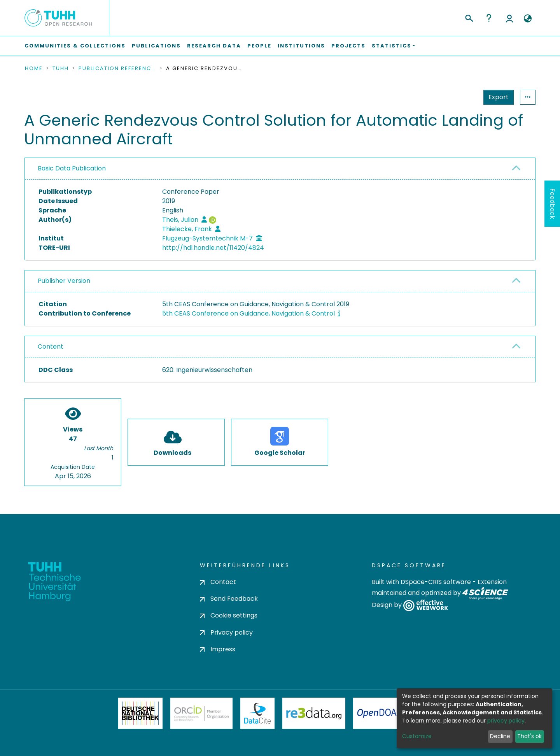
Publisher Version (64, 281)
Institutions (301, 46)
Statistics (496, 97)
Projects (348, 46)
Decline (500, 736)
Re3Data (314, 713)
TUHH (61, 68)
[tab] (280, 169)
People (259, 46)
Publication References (117, 68)
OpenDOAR (380, 713)
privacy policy (506, 721)
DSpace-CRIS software (436, 582)
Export (460, 97)
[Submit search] (469, 17)
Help (489, 18)
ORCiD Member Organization (201, 713)
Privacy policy (226, 632)
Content (51, 346)
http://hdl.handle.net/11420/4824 (213, 248)
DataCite (258, 713)
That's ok (529, 736)
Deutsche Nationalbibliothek (140, 713)
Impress (218, 649)
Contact (218, 582)
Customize (417, 736)
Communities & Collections (75, 46)
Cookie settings (229, 615)
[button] (528, 19)
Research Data (214, 46)
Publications (156, 46)
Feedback (552, 204)
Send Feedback (229, 599)
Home (34, 68)
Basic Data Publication (72, 168)
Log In (509, 18)
